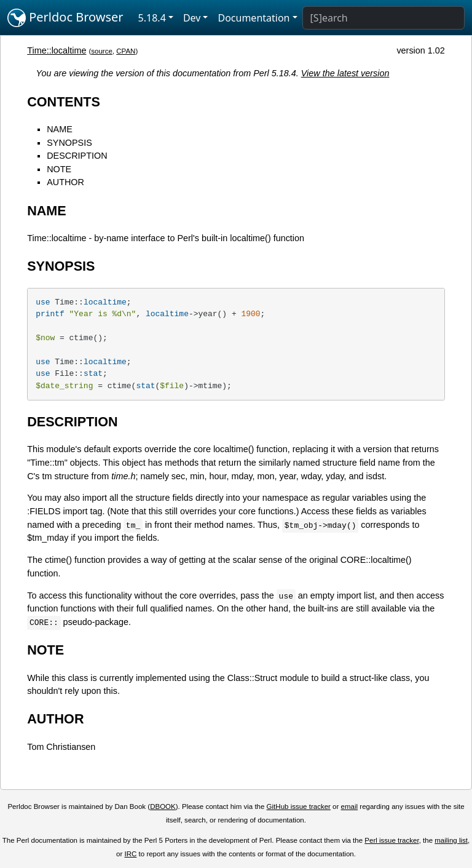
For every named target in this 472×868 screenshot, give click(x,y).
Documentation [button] (254, 18)
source (102, 51)
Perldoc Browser (65, 18)
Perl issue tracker (391, 840)
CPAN (126, 51)
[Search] (383, 18)
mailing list (451, 840)
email (350, 806)
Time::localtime (57, 50)
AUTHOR (65, 182)
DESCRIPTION (77, 156)
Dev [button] (192, 18)
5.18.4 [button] (152, 18)
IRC (131, 854)
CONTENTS (64, 102)
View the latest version (345, 73)
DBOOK (163, 806)
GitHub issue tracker (299, 806)
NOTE (59, 169)
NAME (60, 129)
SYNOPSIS (69, 143)
